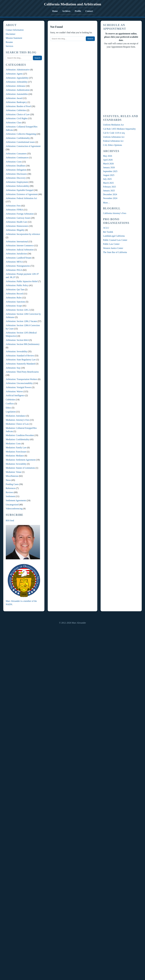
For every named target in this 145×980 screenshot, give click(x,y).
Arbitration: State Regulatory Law (21, 360)
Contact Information (15, 30)
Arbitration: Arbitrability (17, 82)
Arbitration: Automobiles (17, 94)
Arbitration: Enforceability (17, 186)
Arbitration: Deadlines (16, 166)
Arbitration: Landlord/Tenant (19, 258)
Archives (66, 11)
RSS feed (10, 521)
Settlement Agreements (16, 500)
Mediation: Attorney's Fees (18, 420)
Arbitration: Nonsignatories (18, 266)
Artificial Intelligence (15, 395)
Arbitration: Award (14, 98)
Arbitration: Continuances (17, 158)
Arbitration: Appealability (17, 78)
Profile (78, 11)
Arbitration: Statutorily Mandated (20, 364)
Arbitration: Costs (14, 162)
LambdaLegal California (114, 236)
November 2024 (110, 198)
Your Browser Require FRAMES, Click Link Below (121, 81)
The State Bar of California (115, 252)
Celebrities (10, 400)
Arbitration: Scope (14, 306)
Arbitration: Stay (13, 368)
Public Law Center (111, 244)
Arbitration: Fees (13, 206)
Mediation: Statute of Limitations (20, 468)
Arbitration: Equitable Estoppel (20, 190)
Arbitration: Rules (14, 298)
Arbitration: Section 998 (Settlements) (23, 344)
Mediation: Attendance (16, 416)
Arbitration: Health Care (16, 222)
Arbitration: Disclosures (16, 174)
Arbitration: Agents (14, 74)
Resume (9, 42)
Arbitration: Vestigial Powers (19, 387)
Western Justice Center (113, 248)
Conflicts (10, 404)
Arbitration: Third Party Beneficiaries (22, 372)
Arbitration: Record (14, 294)
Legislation (11, 412)
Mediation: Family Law (16, 448)
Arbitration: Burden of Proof (18, 106)
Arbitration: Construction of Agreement (23, 146)
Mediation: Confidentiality (17, 439)
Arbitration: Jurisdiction (16, 254)
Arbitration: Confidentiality (18, 138)
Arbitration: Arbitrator (16, 86)
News (8, 480)
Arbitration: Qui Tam (15, 289)
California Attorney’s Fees (115, 213)
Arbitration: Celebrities (16, 110)
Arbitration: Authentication (18, 90)
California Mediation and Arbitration (73, 4)
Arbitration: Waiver (14, 391)
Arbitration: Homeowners (17, 226)
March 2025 (108, 183)
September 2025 (110, 171)
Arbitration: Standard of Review (20, 356)
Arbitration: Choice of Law (18, 114)
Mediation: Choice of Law (17, 424)
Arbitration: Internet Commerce (20, 246)
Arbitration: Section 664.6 (17, 340)
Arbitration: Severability (17, 351)
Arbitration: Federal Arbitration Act (21, 198)
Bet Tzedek (108, 232)
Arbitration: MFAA (14, 262)
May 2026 (108, 156)
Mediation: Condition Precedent (20, 435)
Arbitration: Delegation (16, 170)
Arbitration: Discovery (16, 178)
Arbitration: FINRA (14, 210)
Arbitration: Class (14, 123)
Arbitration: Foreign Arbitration (20, 214)
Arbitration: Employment (17, 182)
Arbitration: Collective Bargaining (21, 134)
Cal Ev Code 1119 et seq (114, 133)
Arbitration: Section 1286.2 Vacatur (21, 321)
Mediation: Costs (13, 444)
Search (37, 58)
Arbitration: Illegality (15, 230)
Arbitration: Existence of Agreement (22, 194)
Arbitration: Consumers (16, 154)
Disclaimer (11, 34)
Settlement (10, 496)
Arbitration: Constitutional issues (20, 142)
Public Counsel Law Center (115, 240)
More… (107, 203)
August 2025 (109, 175)
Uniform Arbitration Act (114, 137)
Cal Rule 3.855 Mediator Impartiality (119, 129)
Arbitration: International (17, 242)
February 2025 (110, 187)
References (11, 488)
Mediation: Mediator (15, 456)
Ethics (8, 408)
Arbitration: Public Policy (17, 285)
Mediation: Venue (14, 472)
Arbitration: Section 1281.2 (18, 310)
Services (9, 46)
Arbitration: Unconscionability (19, 383)
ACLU (106, 228)
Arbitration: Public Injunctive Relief (22, 281)
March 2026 (108, 164)
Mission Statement (14, 38)
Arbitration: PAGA (14, 270)
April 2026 (108, 160)
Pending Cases (12, 484)
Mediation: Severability (16, 464)
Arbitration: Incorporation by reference (23, 234)
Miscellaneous (12, 476)
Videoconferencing (14, 509)
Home (55, 11)
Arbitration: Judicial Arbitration (20, 250)
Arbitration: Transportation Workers (22, 379)
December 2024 (110, 194)
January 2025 (109, 191)
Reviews (10, 492)
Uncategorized (12, 505)
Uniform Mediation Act (113, 125)
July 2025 (107, 179)
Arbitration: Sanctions (15, 302)
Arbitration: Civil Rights (17, 118)
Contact (89, 11)
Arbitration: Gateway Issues (18, 218)
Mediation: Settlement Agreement (21, 460)
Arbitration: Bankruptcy (16, 102)
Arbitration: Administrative (18, 70)
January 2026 (109, 167)
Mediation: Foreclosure (16, 452)
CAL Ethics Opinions (113, 145)
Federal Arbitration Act (113, 141)
